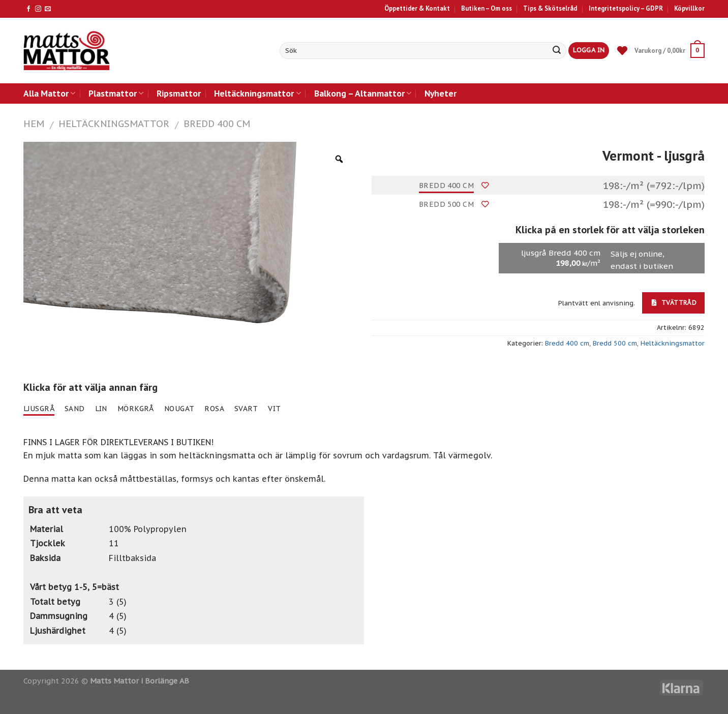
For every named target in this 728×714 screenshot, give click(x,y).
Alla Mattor (49, 93)
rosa (214, 409)
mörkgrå (136, 409)
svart (246, 409)
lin (101, 409)
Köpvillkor (689, 8)
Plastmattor (116, 93)
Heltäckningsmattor (257, 93)
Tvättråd (674, 302)
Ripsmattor (179, 93)
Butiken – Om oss (487, 8)
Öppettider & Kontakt (417, 8)
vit (274, 409)
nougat (179, 409)
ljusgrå (39, 409)
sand (75, 409)
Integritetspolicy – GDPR (626, 8)
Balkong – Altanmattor (363, 93)
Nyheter (441, 93)
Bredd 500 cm (446, 204)
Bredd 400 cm (217, 123)
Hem (34, 123)
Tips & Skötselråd (550, 8)
